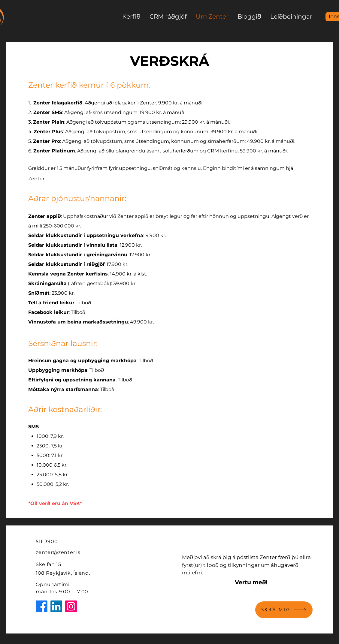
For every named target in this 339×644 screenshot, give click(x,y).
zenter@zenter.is (58, 552)
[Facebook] (42, 606)
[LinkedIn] (56, 606)
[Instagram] (71, 606)
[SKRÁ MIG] (284, 610)
